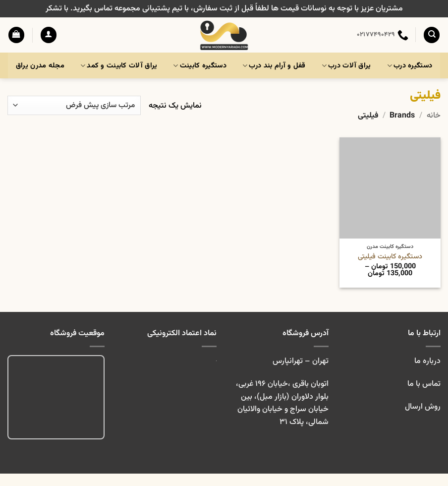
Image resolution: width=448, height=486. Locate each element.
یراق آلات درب (346, 66)
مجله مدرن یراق (40, 66)
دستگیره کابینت (200, 66)
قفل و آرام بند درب (274, 66)
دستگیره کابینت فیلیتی (390, 257)
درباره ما (427, 361)
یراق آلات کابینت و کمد (119, 66)
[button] (49, 35)
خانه (434, 116)
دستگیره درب (410, 66)
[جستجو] (432, 35)
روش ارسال (423, 407)
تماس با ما (423, 384)
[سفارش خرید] (74, 105)
